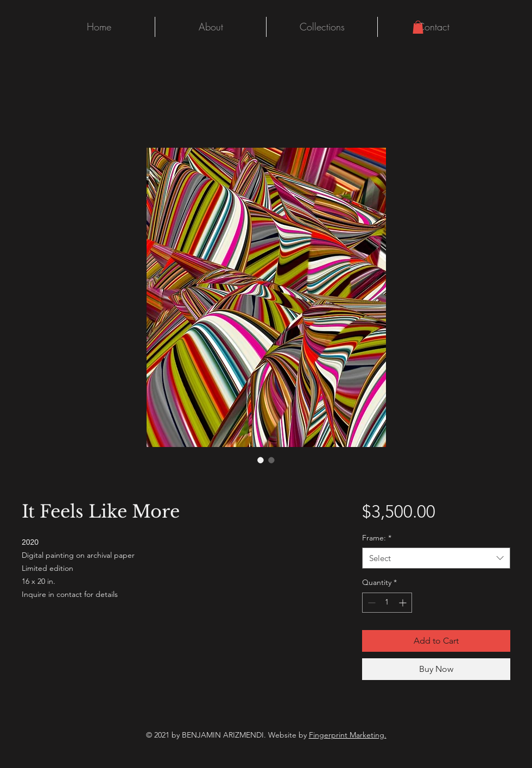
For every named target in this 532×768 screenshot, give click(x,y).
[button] (418, 27)
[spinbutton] (387, 603)
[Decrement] (370, 603)
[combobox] (436, 558)
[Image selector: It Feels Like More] (261, 460)
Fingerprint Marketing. (348, 735)
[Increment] (404, 603)
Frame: (377, 538)
